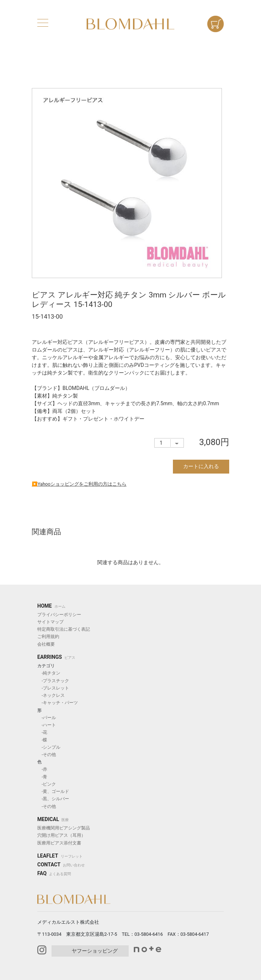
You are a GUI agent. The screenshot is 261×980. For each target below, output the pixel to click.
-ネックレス (51, 695)
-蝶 (42, 740)
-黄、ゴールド (53, 791)
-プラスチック (53, 681)
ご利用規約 (48, 637)
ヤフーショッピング (95, 951)
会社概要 (46, 644)
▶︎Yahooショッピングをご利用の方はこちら (79, 484)
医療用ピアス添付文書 (59, 843)
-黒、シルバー (53, 799)
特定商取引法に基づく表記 (64, 629)
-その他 (47, 755)
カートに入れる (201, 466)
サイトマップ (50, 622)
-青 (42, 777)
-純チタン (49, 673)
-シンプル (49, 747)
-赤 (42, 769)
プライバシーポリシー (59, 615)
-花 (42, 732)
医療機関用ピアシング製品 (64, 828)
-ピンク (47, 784)
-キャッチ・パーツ (58, 703)
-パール (47, 718)
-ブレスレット (53, 688)
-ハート (47, 725)
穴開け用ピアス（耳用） (61, 835)
